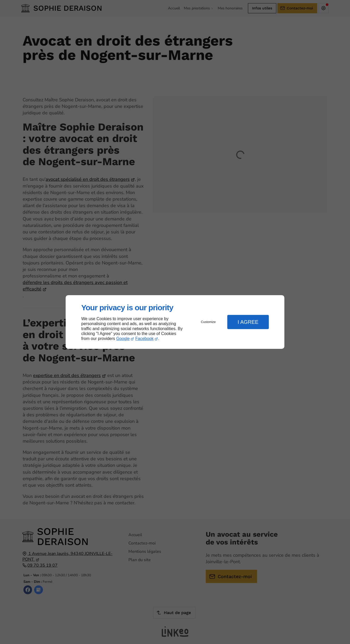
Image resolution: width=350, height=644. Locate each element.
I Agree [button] (248, 322)
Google (123, 339)
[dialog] (175, 322)
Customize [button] (208, 322)
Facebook (145, 339)
